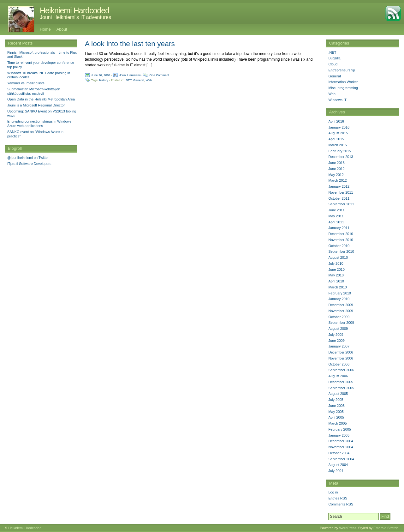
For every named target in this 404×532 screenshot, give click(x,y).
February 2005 (340, 429)
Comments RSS (341, 504)
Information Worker (343, 82)
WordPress (348, 528)
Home (45, 29)
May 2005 (336, 412)
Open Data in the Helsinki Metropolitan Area (41, 99)
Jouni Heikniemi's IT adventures (75, 17)
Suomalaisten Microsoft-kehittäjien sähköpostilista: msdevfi (34, 91)
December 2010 (341, 234)
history (104, 80)
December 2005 (341, 382)
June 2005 (336, 406)
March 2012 (337, 180)
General (139, 80)
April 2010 (336, 281)
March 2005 (337, 423)
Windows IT (337, 100)
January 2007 (339, 346)
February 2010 (340, 293)
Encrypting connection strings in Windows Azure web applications (39, 124)
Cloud (333, 64)
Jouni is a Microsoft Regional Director (36, 105)
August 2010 (338, 257)
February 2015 (340, 151)
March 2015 (337, 145)
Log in (333, 492)
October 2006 (339, 364)
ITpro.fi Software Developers (29, 164)
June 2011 (336, 210)
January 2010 (339, 299)
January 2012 (339, 186)
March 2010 (337, 287)
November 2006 (341, 358)
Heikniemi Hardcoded (74, 10)
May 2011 (336, 216)
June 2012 (336, 169)
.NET (128, 80)
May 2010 (336, 275)
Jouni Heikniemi (130, 75)
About (62, 29)
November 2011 (341, 192)
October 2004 (339, 453)
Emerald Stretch (386, 528)
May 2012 (336, 175)
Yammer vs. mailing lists (26, 83)
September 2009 (341, 323)
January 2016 (339, 127)
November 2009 (341, 311)
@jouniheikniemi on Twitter (28, 158)
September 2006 (341, 370)
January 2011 (339, 228)
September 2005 (341, 388)
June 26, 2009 (101, 75)
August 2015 (338, 133)
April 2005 (336, 417)
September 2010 (341, 251)
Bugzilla (334, 58)
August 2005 (338, 394)
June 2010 (336, 269)
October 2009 (339, 317)
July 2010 (336, 263)
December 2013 (341, 157)
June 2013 (336, 163)
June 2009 (336, 341)
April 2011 (336, 222)
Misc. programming (343, 88)
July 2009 (336, 335)
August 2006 (338, 376)
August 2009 (338, 329)
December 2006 (341, 352)
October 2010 (339, 246)
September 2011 (341, 204)
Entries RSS (338, 498)
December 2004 (341, 441)
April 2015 (336, 139)
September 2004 (341, 459)
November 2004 (341, 447)
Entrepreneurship (342, 70)
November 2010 (341, 240)
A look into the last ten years (130, 44)
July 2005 (336, 400)
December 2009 (341, 305)
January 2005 (339, 435)
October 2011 (339, 198)
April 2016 (336, 121)
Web (149, 80)
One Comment (159, 75)
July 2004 (336, 471)
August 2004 (338, 465)
